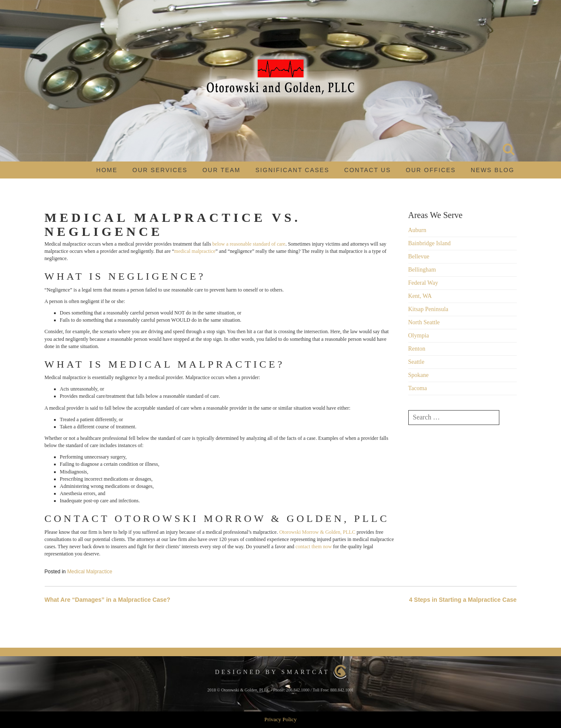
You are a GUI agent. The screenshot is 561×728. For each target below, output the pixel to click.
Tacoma (418, 388)
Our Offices (431, 170)
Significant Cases (293, 170)
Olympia (419, 336)
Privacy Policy (280, 719)
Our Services (160, 170)
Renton (417, 349)
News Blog (493, 170)
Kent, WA (420, 296)
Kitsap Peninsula (429, 309)
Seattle (416, 362)
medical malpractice (195, 251)
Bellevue (419, 256)
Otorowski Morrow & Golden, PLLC (317, 532)
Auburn (417, 230)
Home (107, 170)
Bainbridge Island (430, 243)
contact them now (314, 547)
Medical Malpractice (90, 572)
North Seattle (424, 322)
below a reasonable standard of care (249, 244)
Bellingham (422, 270)
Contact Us (367, 170)
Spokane (419, 375)
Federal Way (423, 283)
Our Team (222, 170)
